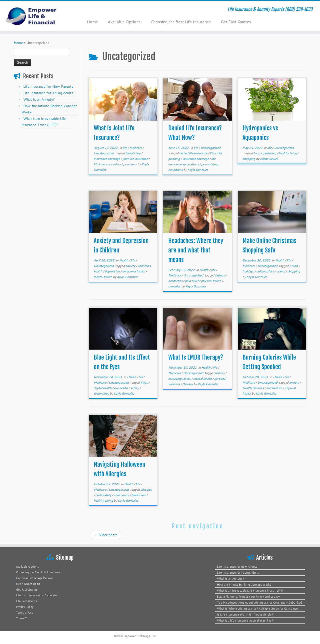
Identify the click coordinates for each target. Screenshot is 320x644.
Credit (294, 266)
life (125, 148)
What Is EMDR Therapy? (196, 357)
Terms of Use (25, 613)
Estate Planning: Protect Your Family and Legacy (248, 597)
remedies (175, 286)
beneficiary (133, 153)
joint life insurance (135, 159)
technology (102, 393)
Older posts (106, 535)
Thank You (23, 618)
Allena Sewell (269, 159)
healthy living (288, 153)
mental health (103, 277)
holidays (248, 271)
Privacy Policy (25, 607)
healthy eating (104, 501)
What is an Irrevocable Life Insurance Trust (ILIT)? (250, 591)
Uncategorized (104, 153)
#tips (144, 382)
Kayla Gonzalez (198, 170)
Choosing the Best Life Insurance (181, 22)
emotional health (134, 271)
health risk (139, 495)
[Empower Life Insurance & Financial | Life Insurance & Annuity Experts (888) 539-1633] (37, 16)
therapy (188, 384)
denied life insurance (194, 153)
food (257, 153)
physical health (211, 281)
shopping (249, 159)
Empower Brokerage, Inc (140, 636)
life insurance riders (108, 164)
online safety (265, 271)
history (220, 373)
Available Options (124, 22)
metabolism (274, 388)
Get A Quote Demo (28, 584)
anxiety (131, 266)
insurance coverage (107, 159)
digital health (103, 388)
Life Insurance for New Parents (48, 86)
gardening (270, 153)
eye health (121, 388)
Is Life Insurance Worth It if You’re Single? (245, 615)
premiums (130, 164)
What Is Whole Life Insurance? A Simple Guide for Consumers (258, 609)
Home (92, 22)
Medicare (136, 148)
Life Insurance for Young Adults (48, 93)
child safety (104, 495)
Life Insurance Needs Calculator (37, 595)
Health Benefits (253, 388)
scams (281, 271)
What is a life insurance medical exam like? (245, 621)
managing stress (180, 378)
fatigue (220, 275)
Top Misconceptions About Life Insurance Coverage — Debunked (259, 603)
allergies (146, 490)
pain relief (192, 281)
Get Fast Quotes (236, 22)
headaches (176, 281)
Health (124, 260)
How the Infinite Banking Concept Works (244, 585)
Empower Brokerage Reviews (35, 578)
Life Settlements (26, 601)
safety (135, 388)
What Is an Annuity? (39, 99)
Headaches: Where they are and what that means (196, 250)
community (122, 495)
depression (113, 271)
